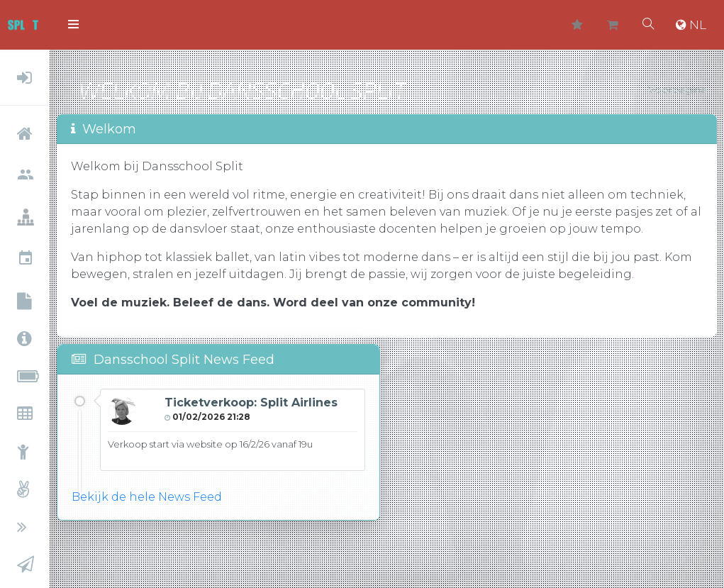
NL (691, 25)
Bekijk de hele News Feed (147, 497)
